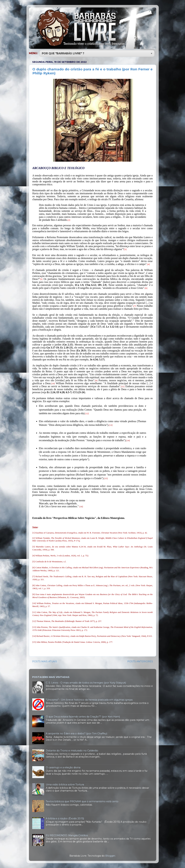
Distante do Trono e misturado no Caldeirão (72, 750)
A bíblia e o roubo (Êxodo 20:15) (65, 818)
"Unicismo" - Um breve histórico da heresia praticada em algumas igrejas (89, 699)
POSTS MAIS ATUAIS (45, 661)
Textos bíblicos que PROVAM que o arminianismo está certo (82, 801)
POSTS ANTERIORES (140, 661)
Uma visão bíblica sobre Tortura (65, 784)
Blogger (110, 855)
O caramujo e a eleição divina (63, 767)
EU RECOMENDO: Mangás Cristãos (67, 835)
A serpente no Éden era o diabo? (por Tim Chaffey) (76, 733)
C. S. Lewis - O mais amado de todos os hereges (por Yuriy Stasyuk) (86, 682)
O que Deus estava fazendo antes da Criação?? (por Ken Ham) (83, 716)
